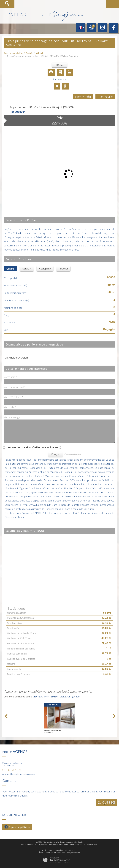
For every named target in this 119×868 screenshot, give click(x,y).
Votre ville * (10, 407)
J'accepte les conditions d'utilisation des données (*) (34, 447)
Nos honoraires (51, 844)
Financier (63, 269)
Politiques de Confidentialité (64, 513)
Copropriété (45, 269)
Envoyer (55, 454)
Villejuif (39, 53)
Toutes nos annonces (77, 844)
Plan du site (25, 844)
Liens (60, 844)
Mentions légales (38, 844)
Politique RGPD (92, 844)
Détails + (27, 269)
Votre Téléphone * (14, 397)
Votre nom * (10, 377)
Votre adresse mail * (15, 387)
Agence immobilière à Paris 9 (18, 53)
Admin (66, 844)
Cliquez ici (106, 803)
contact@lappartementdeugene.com (19, 774)
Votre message (12, 417)
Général (10, 269)
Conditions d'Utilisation (99, 513)
